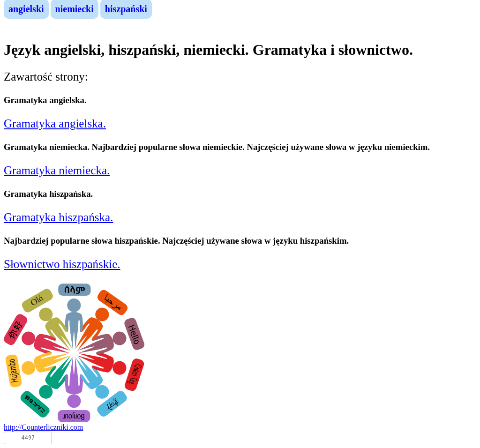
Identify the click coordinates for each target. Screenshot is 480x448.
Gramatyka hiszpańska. (58, 217)
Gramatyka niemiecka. (57, 170)
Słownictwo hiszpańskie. (62, 264)
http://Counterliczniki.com (43, 427)
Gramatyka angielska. (55, 123)
